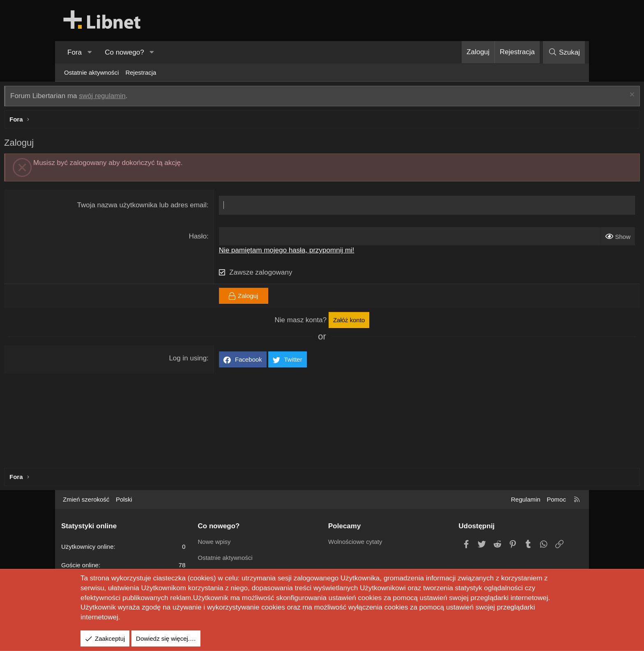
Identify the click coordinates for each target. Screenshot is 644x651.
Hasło (217, 238)
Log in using (207, 360)
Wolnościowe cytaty (355, 542)
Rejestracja (141, 72)
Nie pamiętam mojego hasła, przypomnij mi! (306, 252)
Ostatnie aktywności (91, 72)
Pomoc (556, 499)
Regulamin (526, 499)
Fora (75, 52)
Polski (124, 499)
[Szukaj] (564, 52)
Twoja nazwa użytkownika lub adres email (161, 207)
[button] (90, 53)
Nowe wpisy (214, 542)
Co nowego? (124, 52)
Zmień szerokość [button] (86, 499)
